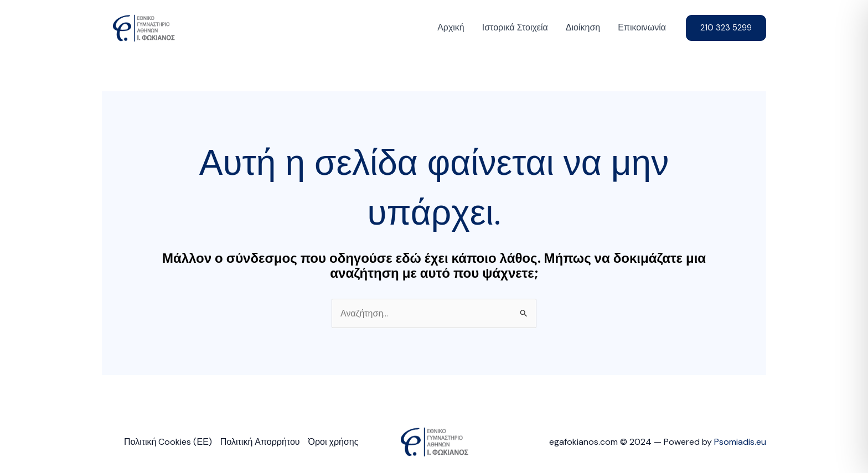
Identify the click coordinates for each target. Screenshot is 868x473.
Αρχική (451, 27)
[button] (726, 28)
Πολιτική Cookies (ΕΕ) (168, 442)
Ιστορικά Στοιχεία (515, 27)
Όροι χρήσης (334, 442)
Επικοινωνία (642, 27)
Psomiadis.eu (740, 442)
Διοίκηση (583, 27)
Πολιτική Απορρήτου (260, 442)
